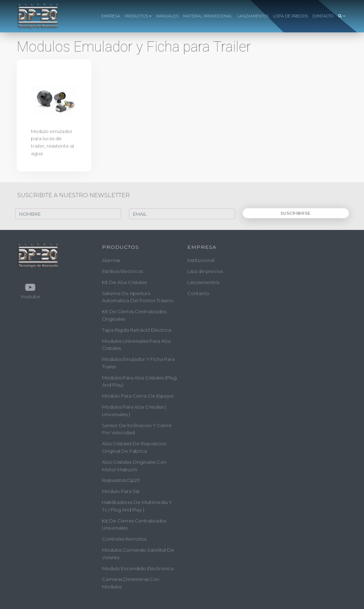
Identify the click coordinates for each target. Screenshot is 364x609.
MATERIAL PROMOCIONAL (208, 16)
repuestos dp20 (121, 480)
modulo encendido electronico (138, 568)
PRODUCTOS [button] (136, 16)
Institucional (201, 260)
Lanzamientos (203, 282)
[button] (341, 16)
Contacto (198, 293)
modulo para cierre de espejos (138, 396)
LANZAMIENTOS (253, 16)
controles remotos (124, 539)
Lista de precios (205, 271)
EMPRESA (111, 16)
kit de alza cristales (124, 282)
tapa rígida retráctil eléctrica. (137, 330)
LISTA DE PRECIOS (291, 16)
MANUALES (167, 16)
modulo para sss (121, 491)
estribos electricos (122, 271)
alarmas (111, 260)
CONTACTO (323, 16)
